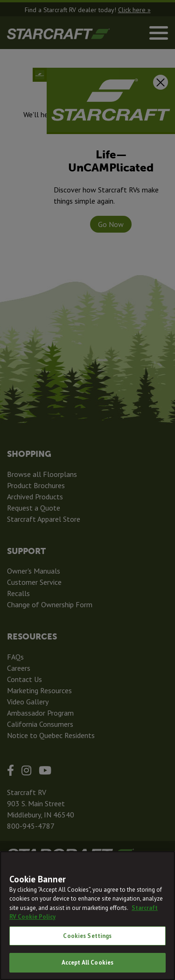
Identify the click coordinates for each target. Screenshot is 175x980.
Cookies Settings (87, 936)
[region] (87, 916)
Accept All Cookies (87, 962)
